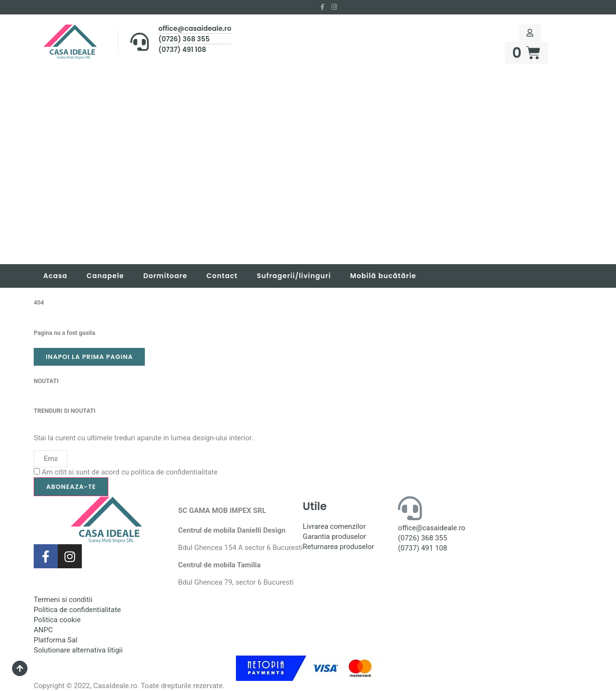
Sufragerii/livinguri (294, 276)
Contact (222, 276)
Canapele (105, 276)
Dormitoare (165, 276)
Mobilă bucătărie (383, 276)
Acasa (55, 276)
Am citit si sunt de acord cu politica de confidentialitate (130, 472)
